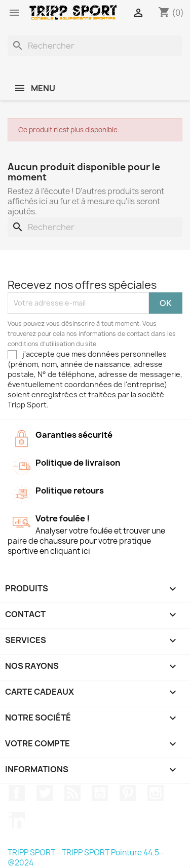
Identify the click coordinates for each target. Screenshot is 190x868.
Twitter (45, 793)
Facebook (17, 793)
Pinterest (128, 793)
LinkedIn (17, 820)
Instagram (156, 793)
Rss (72, 793)
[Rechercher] (95, 46)
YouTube (100, 793)
